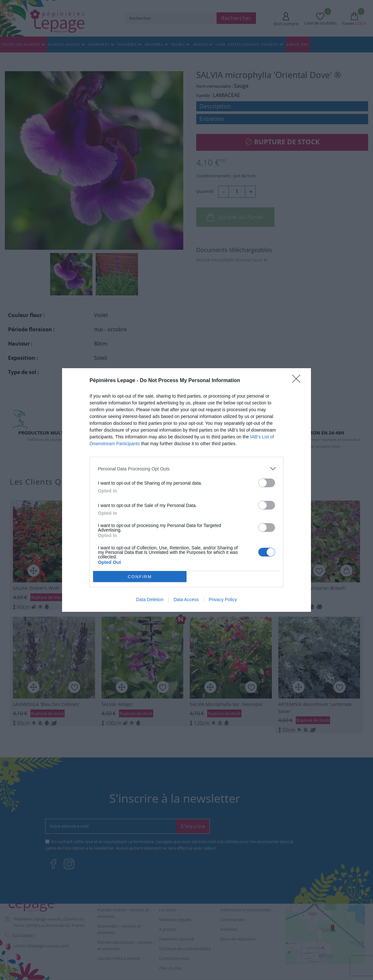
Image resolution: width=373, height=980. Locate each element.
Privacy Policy (223, 600)
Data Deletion (150, 600)
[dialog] (186, 490)
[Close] (298, 381)
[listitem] (186, 469)
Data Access (186, 600)
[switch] (267, 483)
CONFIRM (140, 577)
